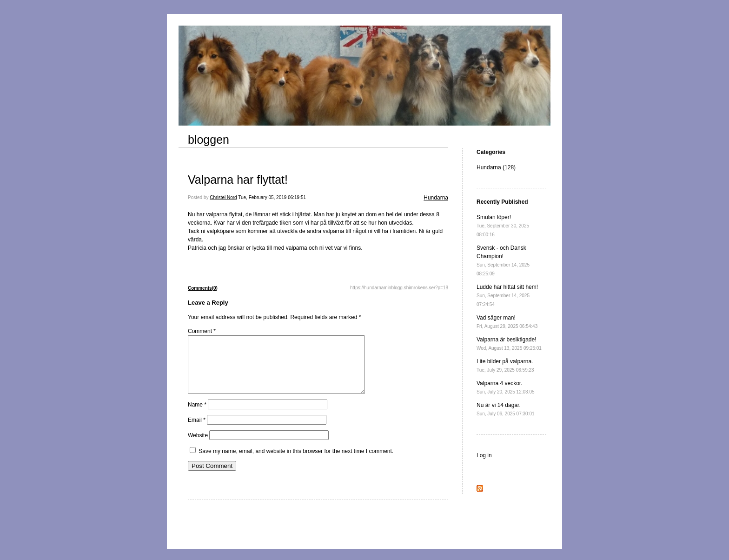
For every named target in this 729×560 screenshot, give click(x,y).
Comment (202, 331)
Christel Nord (223, 197)
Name (197, 416)
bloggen (209, 140)
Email (197, 431)
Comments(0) (203, 288)
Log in (484, 455)
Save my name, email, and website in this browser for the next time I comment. (296, 462)
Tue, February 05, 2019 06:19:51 (272, 197)
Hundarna (436, 198)
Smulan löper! (503, 226)
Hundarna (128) (496, 167)
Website (198, 447)
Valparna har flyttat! (238, 180)
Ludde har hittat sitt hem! (507, 295)
